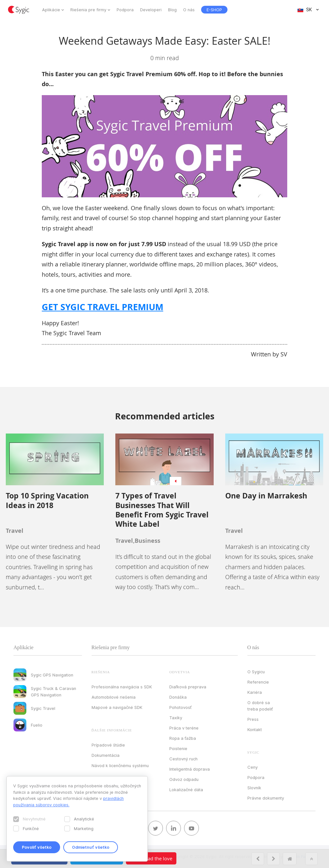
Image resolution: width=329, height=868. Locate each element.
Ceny (253, 767)
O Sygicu (256, 672)
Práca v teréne (184, 728)
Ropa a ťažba (183, 738)
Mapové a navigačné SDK (117, 707)
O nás (189, 10)
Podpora (125, 10)
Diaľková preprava (188, 687)
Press (253, 719)
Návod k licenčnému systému (120, 765)
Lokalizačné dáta (186, 790)
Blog (172, 10)
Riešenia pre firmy (88, 10)
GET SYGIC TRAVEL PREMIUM (102, 307)
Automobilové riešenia (114, 697)
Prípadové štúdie (108, 745)
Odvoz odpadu (184, 779)
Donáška (178, 697)
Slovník (254, 788)
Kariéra (255, 692)
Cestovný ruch (183, 759)
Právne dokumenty (266, 798)
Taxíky (176, 718)
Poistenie (178, 748)
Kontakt (255, 729)
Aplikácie (51, 10)
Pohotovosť (180, 707)
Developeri (151, 10)
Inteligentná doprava (190, 769)
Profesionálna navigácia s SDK (122, 687)
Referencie (258, 682)
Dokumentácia (106, 755)
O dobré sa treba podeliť (260, 706)
